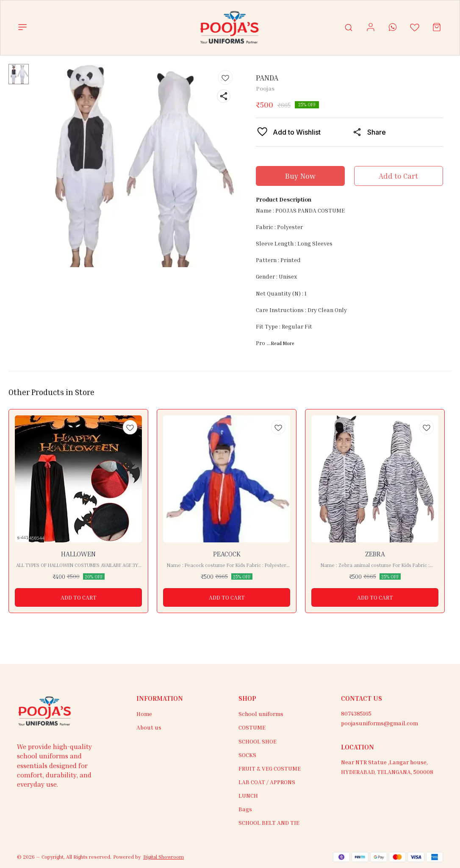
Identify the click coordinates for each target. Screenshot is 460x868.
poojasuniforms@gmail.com (380, 723)
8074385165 (356, 713)
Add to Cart (398, 176)
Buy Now (300, 176)
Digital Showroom (163, 857)
